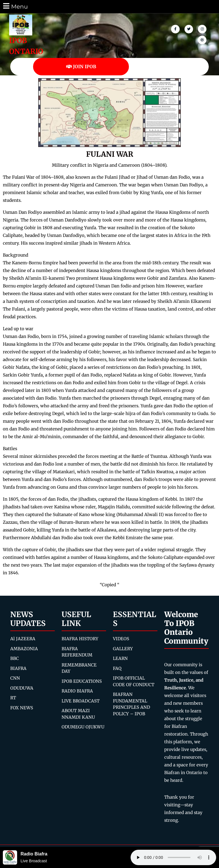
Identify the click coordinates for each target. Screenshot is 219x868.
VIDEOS (121, 639)
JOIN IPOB (81, 67)
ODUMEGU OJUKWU (83, 727)
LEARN (120, 658)
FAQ (117, 668)
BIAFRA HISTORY (80, 639)
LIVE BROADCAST (81, 701)
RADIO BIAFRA (77, 691)
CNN (15, 678)
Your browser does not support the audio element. (173, 857)
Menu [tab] (15, 6)
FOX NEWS (22, 708)
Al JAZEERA (23, 639)
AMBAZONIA (24, 649)
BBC (15, 658)
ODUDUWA (22, 688)
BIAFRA (18, 668)
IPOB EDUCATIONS (82, 681)
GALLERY (123, 649)
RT (13, 698)
